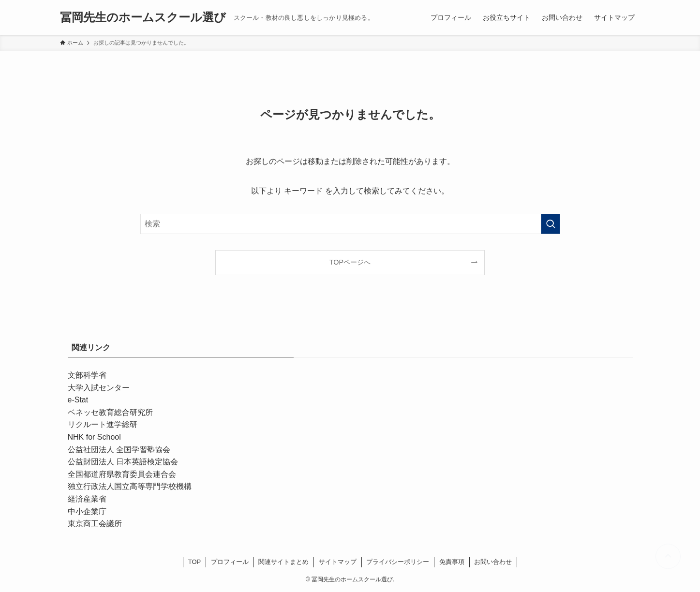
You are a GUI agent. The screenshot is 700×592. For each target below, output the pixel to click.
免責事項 (452, 562)
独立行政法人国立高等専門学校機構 (130, 486)
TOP (195, 562)
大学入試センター (99, 388)
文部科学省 (87, 375)
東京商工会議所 (95, 524)
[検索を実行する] (551, 224)
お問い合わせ (493, 562)
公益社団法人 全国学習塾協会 (119, 450)
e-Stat (78, 400)
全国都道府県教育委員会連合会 (122, 474)
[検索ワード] (350, 224)
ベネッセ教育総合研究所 (110, 412)
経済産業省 (87, 499)
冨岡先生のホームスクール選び (143, 17)
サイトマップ (338, 562)
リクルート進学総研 (103, 424)
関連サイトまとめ (283, 562)
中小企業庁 (87, 511)
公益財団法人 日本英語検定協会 (123, 462)
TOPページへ (350, 262)
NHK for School (94, 437)
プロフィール (230, 562)
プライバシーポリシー (398, 562)
